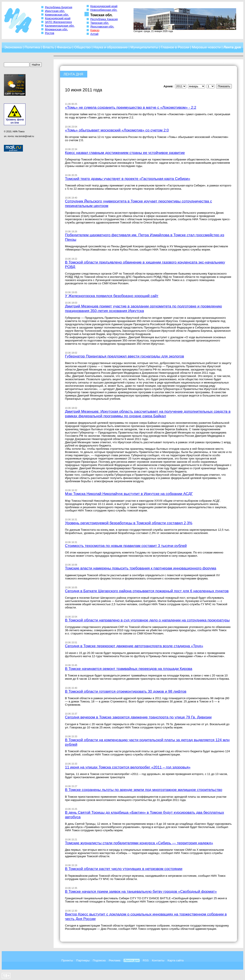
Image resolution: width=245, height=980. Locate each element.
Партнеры (83, 960)
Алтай (94, 34)
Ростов (50, 33)
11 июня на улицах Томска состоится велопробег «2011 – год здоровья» (128, 767)
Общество (83, 47)
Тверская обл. (100, 23)
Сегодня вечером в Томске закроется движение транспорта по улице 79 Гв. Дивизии (138, 717)
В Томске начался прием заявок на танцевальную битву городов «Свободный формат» (141, 891)
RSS (146, 960)
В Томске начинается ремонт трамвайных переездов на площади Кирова (129, 669)
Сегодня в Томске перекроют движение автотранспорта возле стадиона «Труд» (134, 646)
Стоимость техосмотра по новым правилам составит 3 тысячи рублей (126, 546)
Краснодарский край (104, 6)
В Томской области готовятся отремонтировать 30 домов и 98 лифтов (126, 691)
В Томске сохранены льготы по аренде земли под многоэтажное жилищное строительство (144, 790)
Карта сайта (175, 960)
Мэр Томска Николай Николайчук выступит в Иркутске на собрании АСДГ (129, 494)
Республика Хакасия (104, 19)
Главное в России (175, 47)
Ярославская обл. (102, 27)
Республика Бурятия (59, 7)
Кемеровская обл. (57, 15)
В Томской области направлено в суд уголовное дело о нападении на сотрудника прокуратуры (147, 620)
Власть (49, 47)
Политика (32, 47)
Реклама (115, 960)
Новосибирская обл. (104, 10)
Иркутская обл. (55, 11)
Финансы (64, 47)
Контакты (158, 960)
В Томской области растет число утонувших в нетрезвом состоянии (124, 869)
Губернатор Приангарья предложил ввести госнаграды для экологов (125, 356)
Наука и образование (111, 47)
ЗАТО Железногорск (58, 22)
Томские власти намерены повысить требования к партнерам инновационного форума (141, 568)
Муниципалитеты (144, 47)
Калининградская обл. (60, 26)
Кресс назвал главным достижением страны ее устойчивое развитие (125, 153)
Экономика (13, 47)
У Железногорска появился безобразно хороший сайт (112, 296)
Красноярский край (58, 18)
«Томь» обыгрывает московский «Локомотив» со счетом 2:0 (117, 130)
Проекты (67, 960)
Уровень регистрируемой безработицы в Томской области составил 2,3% (129, 523)
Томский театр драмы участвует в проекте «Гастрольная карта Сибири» (128, 179)
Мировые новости (206, 47)
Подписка (99, 960)
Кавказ (95, 30)
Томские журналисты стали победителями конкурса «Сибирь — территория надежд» (139, 843)
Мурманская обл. (56, 29)
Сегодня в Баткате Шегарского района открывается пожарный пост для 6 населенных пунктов (147, 591)
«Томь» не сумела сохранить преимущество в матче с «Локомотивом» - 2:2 (131, 107)
